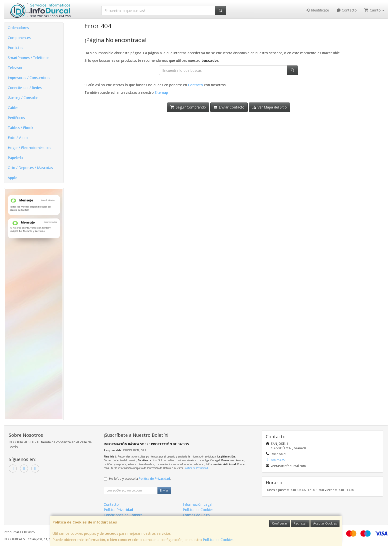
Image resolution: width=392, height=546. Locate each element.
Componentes (19, 38)
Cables (13, 108)
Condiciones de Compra (123, 515)
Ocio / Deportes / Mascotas (30, 168)
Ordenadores (18, 28)
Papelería (15, 158)
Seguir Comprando (188, 107)
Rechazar (300, 523)
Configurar (280, 523)
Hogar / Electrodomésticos (29, 148)
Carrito (374, 10)
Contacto (347, 10)
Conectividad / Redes (25, 88)
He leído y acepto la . (140, 479)
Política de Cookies (218, 540)
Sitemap (161, 92)
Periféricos (16, 118)
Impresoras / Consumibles (29, 78)
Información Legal (197, 504)
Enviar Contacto (229, 107)
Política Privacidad (118, 510)
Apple (12, 178)
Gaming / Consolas (23, 98)
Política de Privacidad (196, 468)
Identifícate (317, 10)
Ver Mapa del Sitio (269, 107)
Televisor (15, 68)
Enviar (164, 490)
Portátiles (15, 48)
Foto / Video (18, 138)
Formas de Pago (196, 515)
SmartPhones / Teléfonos (29, 58)
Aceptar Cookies (325, 523)
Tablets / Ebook (20, 128)
